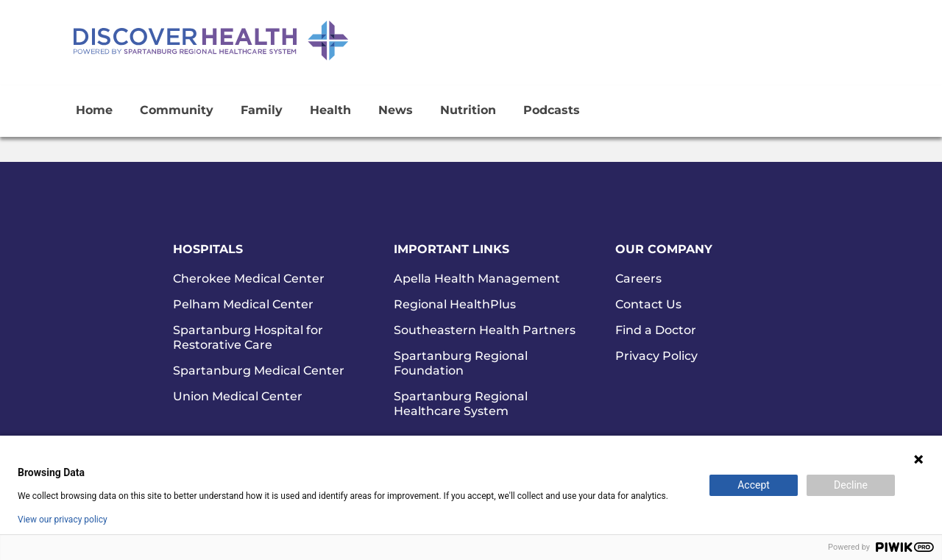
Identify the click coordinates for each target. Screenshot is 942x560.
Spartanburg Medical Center (259, 371)
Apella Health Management (477, 279)
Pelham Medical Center (243, 304)
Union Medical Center (238, 396)
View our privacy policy (63, 520)
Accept (754, 485)
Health (330, 110)
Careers (638, 279)
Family (262, 110)
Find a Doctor (656, 330)
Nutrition (468, 110)
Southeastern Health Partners (485, 330)
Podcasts (552, 110)
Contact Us (648, 304)
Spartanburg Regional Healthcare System (461, 404)
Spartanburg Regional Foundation (461, 363)
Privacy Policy (656, 356)
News (396, 110)
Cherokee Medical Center (249, 279)
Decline (851, 485)
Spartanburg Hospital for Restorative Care (248, 337)
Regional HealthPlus (455, 304)
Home (94, 110)
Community (177, 110)
